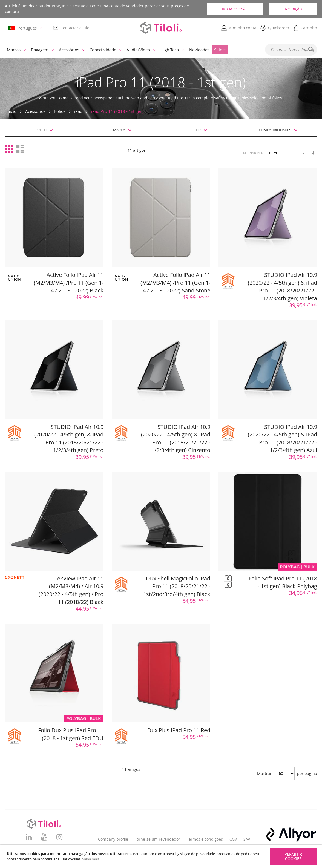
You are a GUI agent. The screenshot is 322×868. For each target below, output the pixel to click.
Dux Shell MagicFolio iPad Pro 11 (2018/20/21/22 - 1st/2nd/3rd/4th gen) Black (177, 586)
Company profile (113, 839)
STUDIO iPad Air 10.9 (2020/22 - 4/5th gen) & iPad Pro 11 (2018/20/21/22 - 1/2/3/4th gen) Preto (69, 439)
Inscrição (292, 9)
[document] (162, 856)
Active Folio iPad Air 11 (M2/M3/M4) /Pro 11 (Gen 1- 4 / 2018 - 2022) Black (69, 283)
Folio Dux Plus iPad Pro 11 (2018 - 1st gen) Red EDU (71, 734)
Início (11, 111)
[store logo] (161, 28)
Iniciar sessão (234, 9)
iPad (78, 111)
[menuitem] (16, 50)
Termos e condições (205, 839)
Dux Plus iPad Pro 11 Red (179, 730)
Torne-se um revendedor (157, 839)
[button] (26, 28)
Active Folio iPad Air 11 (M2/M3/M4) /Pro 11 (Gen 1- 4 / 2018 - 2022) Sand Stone (175, 283)
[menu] (131, 50)
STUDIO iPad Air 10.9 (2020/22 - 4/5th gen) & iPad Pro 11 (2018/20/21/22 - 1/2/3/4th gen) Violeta (282, 287)
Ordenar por (252, 153)
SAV (247, 839)
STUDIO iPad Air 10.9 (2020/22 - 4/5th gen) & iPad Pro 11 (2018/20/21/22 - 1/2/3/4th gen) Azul (282, 439)
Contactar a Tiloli (76, 28)
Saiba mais (91, 859)
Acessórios (35, 111)
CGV (233, 839)
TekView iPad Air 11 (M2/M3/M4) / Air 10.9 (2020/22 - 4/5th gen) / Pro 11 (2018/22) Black (71, 590)
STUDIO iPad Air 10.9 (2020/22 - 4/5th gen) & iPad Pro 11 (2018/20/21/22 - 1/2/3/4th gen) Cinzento (176, 439)
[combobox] (291, 50)
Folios (60, 111)
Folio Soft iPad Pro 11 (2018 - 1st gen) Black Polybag (283, 582)
